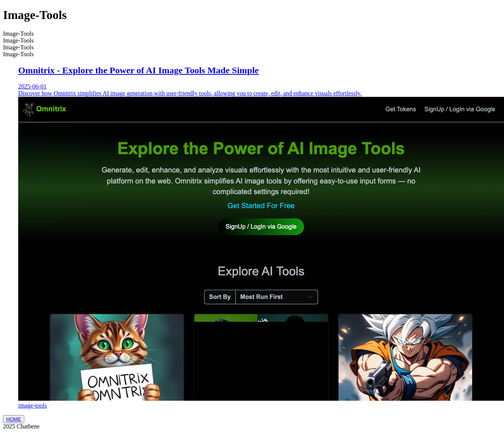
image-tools (33, 405)
